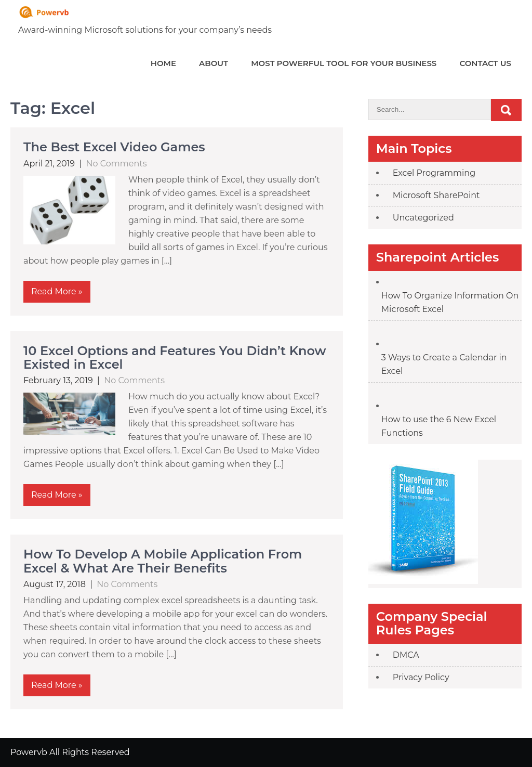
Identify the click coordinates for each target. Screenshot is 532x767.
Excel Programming (434, 173)
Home (163, 63)
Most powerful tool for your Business (344, 63)
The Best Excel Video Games (114, 147)
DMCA (406, 655)
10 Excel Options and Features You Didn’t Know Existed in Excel (175, 357)
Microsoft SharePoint (436, 195)
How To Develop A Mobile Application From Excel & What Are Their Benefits (163, 561)
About (214, 63)
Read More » (57, 291)
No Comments (117, 164)
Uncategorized (423, 218)
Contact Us (485, 63)
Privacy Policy (421, 677)
